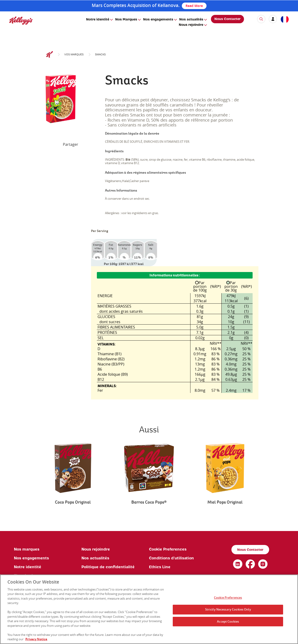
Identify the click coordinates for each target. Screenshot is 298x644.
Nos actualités (191, 20)
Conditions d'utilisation (171, 558)
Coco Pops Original (73, 502)
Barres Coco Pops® (149, 502)
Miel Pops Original (225, 502)
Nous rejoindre (191, 25)
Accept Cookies (228, 621)
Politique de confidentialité (108, 567)
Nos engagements (158, 20)
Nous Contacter (227, 19)
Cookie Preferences (168, 549)
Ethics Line (160, 567)
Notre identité (98, 20)
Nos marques (27, 549)
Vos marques (74, 55)
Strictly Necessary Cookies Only (228, 609)
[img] (21, 21)
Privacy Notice (36, 639)
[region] (149, 609)
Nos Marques (126, 20)
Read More (194, 6)
